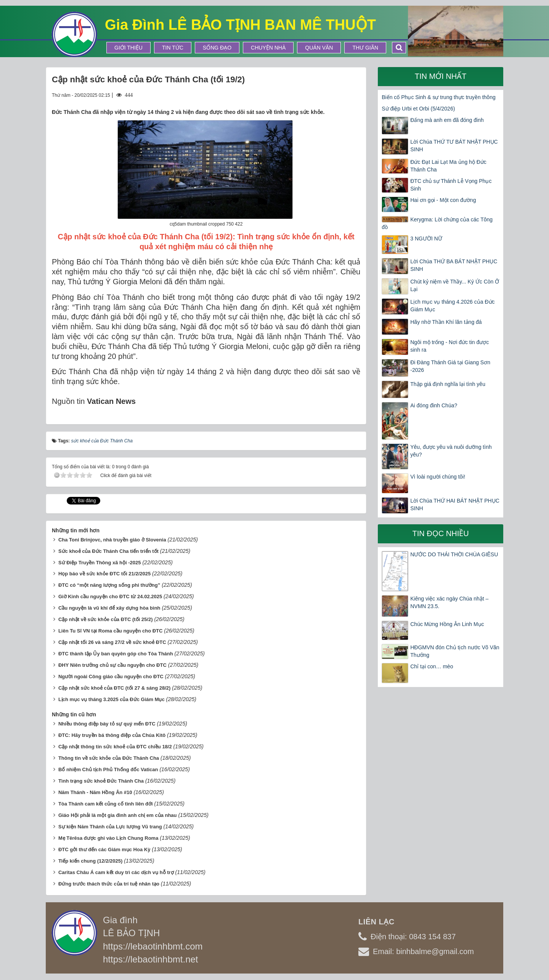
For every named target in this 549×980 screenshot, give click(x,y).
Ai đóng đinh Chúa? (434, 405)
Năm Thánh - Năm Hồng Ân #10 (95, 792)
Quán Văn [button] (319, 48)
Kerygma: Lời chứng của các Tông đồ (437, 223)
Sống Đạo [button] (217, 48)
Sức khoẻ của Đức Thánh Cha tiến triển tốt (108, 551)
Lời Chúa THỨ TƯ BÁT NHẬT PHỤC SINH (454, 146)
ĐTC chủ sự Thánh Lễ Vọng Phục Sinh (451, 185)
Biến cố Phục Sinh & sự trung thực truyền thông (438, 97)
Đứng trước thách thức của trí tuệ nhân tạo (109, 884)
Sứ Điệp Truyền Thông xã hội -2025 (100, 563)
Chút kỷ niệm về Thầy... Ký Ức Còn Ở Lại (455, 285)
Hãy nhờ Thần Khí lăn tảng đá (446, 322)
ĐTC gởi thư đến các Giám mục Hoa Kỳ (104, 849)
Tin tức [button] (173, 48)
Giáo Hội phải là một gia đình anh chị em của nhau (118, 815)
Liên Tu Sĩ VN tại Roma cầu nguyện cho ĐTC (111, 631)
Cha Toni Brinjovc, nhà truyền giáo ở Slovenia (112, 540)
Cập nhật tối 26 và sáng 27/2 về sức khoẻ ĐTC (112, 642)
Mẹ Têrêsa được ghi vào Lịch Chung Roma (108, 838)
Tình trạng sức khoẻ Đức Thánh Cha (101, 781)
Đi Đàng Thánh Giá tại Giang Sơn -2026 (450, 366)
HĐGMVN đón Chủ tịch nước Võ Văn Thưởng (455, 651)
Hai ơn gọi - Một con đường (443, 200)
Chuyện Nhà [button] (268, 48)
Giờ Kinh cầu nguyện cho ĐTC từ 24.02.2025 (110, 596)
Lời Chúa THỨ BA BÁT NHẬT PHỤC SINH (454, 265)
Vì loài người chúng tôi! (438, 477)
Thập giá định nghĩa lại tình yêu (448, 384)
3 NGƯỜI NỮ (426, 239)
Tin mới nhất (441, 76)
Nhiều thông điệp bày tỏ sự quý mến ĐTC (107, 724)
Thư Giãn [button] (365, 48)
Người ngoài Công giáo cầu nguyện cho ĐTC (111, 677)
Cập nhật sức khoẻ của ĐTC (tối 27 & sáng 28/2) (115, 688)
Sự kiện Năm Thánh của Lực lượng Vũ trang (110, 827)
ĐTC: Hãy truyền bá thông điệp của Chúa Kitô (112, 735)
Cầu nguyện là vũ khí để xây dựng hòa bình (109, 608)
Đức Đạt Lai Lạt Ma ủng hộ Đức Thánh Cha (448, 166)
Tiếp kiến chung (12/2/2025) (90, 861)
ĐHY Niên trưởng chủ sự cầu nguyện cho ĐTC (112, 665)
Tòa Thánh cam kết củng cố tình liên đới (106, 804)
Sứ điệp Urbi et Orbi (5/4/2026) (418, 109)
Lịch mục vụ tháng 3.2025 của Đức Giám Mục (112, 699)
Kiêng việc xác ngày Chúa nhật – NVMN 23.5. (449, 602)
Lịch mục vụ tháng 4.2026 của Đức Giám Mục (452, 306)
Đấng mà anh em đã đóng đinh (447, 120)
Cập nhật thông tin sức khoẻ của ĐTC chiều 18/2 (115, 747)
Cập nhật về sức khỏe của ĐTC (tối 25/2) (106, 619)
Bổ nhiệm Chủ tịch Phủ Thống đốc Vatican (108, 769)
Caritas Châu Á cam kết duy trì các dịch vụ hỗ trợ (116, 872)
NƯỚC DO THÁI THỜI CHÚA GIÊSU (454, 554)
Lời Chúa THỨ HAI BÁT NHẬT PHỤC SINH (455, 504)
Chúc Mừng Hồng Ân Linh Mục (447, 624)
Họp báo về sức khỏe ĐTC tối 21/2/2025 (104, 574)
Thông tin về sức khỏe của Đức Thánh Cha (109, 758)
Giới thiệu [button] (128, 48)
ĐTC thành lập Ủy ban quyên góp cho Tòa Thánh (116, 654)
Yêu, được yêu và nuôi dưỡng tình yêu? (451, 451)
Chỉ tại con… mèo (432, 666)
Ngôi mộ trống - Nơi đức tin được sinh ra (449, 346)
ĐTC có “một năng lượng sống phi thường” (109, 585)
